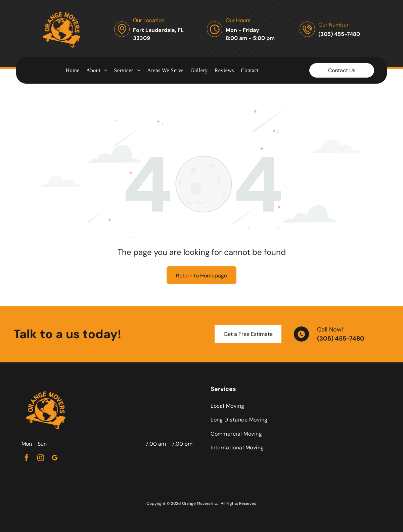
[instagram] (41, 459)
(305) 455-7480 (341, 339)
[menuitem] (73, 70)
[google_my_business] (55, 459)
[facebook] (27, 459)
